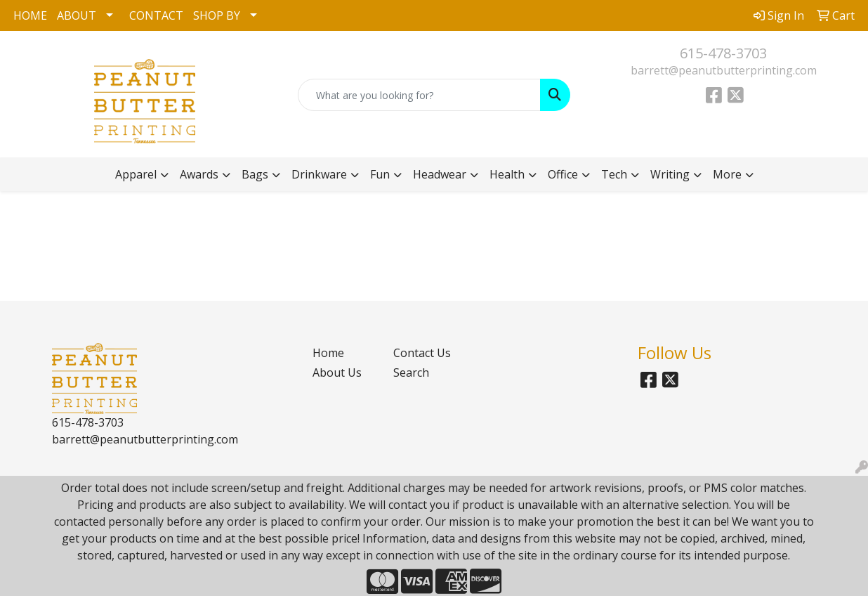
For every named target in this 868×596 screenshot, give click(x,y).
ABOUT (77, 15)
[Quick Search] (419, 95)
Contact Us (422, 353)
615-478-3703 (723, 53)
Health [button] (507, 174)
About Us (337, 372)
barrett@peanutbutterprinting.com (724, 70)
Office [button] (563, 174)
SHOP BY (217, 15)
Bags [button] (255, 174)
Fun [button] (380, 174)
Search (411, 372)
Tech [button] (614, 174)
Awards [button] (199, 174)
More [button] (727, 174)
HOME (30, 15)
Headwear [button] (440, 174)
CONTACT (156, 15)
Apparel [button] (136, 174)
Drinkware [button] (319, 174)
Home (328, 353)
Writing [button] (670, 174)
